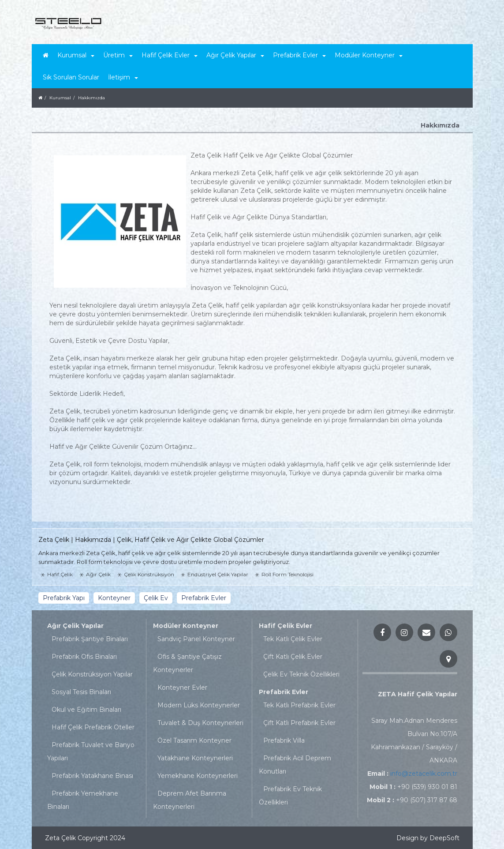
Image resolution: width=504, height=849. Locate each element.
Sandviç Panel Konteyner (196, 639)
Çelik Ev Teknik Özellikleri (301, 674)
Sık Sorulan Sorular (71, 77)
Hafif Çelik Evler (286, 626)
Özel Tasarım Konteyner (194, 740)
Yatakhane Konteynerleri (195, 758)
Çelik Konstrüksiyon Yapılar (92, 674)
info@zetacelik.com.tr (424, 774)
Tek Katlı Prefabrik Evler (299, 705)
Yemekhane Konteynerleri (198, 776)
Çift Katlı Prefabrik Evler (299, 723)
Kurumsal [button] (76, 55)
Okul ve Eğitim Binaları (86, 710)
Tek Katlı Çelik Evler (293, 639)
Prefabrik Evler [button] (299, 55)
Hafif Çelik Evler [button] (170, 55)
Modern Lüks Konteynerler (199, 705)
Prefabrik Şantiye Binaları (90, 639)
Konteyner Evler (182, 687)
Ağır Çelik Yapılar (75, 626)
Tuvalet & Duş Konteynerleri (200, 723)
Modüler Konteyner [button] (369, 55)
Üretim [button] (118, 55)
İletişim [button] (123, 77)
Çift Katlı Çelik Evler (293, 657)
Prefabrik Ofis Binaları (84, 657)
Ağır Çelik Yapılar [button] (235, 55)
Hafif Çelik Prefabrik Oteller (93, 727)
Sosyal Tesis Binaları (81, 692)
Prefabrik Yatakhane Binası (92, 776)
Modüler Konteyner (186, 626)
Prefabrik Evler (284, 692)
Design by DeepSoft (428, 838)
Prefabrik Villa (284, 740)
